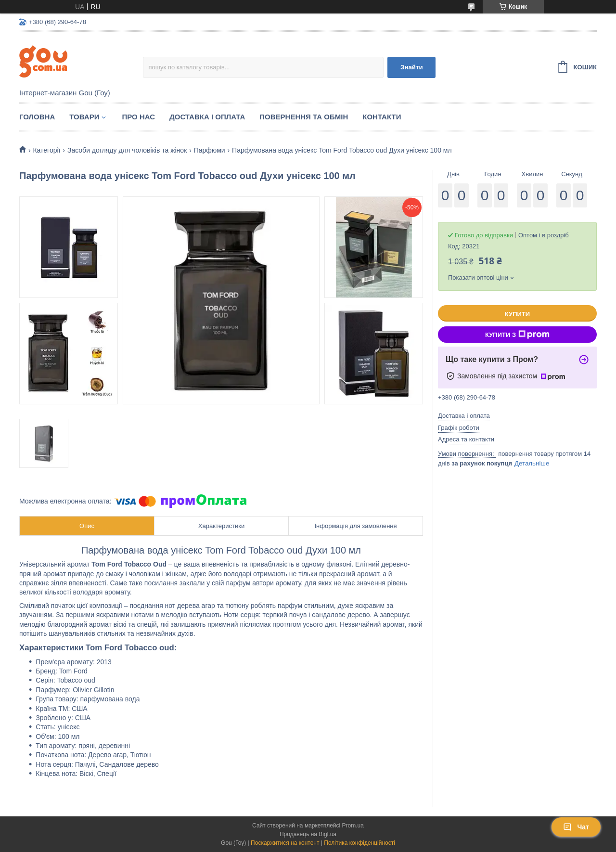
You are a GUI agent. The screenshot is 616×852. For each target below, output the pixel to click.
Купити (517, 314)
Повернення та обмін (304, 117)
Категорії (46, 150)
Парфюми (210, 150)
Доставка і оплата (207, 117)
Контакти (382, 117)
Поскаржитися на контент (285, 843)
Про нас (138, 117)
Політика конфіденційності (359, 843)
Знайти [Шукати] (412, 67)
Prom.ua (353, 826)
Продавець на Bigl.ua (308, 834)
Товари (84, 117)
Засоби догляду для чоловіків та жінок (127, 150)
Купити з (517, 335)
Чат (576, 827)
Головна (37, 117)
